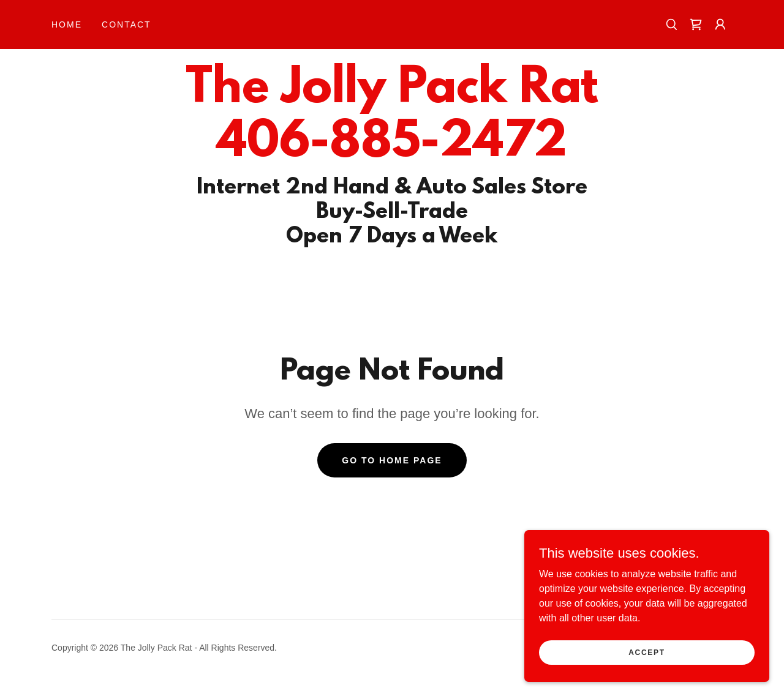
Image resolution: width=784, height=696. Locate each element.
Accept (647, 652)
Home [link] (67, 24)
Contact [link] (126, 24)
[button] (720, 24)
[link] (696, 24)
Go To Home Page (392, 460)
